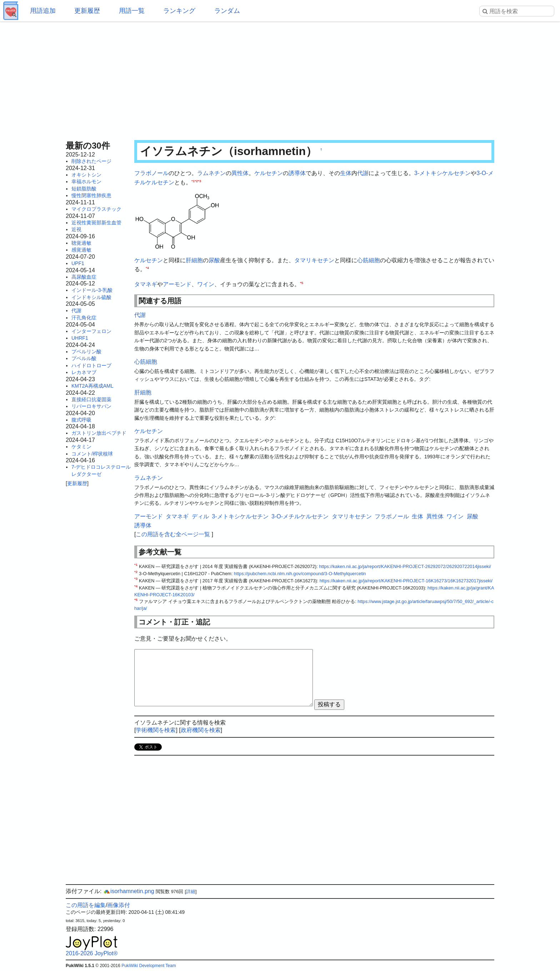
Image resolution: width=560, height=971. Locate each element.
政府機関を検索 (201, 730)
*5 (302, 283)
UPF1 (78, 263)
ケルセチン (269, 173)
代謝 (76, 310)
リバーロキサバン (91, 406)
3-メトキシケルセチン (442, 173)
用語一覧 (132, 11)
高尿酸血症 (84, 277)
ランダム (227, 11)
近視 (76, 229)
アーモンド (177, 284)
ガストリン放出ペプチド (99, 433)
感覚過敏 (81, 250)
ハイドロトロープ (91, 365)
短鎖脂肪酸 (84, 189)
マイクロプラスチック (96, 209)
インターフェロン (91, 331)
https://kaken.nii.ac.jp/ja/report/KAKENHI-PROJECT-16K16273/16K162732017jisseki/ (406, 581)
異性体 (240, 173)
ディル (200, 516)
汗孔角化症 (84, 318)
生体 (346, 173)
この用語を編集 (86, 905)
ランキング (179, 11)
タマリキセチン (314, 260)
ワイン (206, 284)
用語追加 (43, 11)
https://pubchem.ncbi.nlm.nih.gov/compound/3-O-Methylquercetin (300, 574)
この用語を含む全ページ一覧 (173, 534)
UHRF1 (80, 338)
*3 (199, 181)
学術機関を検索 (156, 730)
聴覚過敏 (81, 243)
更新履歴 (87, 11)
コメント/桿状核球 (92, 454)
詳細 (191, 892)
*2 (196, 181)
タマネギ (146, 284)
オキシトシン (86, 175)
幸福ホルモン (86, 181)
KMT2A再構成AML (92, 386)
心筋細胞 (369, 260)
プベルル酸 (84, 358)
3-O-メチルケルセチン (300, 516)
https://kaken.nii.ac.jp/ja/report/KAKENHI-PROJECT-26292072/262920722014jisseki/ (405, 566)
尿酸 (214, 260)
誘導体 (297, 173)
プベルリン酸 (86, 352)
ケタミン (81, 447)
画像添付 (119, 905)
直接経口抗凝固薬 (91, 399)
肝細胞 (194, 260)
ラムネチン (211, 173)
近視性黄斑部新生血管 (96, 223)
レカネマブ (84, 372)
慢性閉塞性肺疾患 (91, 195)
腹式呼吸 (81, 420)
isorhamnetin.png (129, 891)
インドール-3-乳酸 (92, 290)
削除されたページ (91, 161)
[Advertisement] (280, 79)
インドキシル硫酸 (91, 297)
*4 (147, 268)
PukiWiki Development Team (149, 966)
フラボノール (151, 173)
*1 (193, 181)
